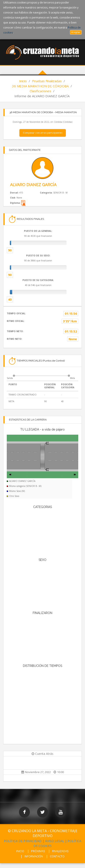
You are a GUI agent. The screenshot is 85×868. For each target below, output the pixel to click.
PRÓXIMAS (38, 851)
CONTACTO (57, 856)
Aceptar (76, 32)
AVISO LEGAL (55, 841)
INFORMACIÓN (34, 856)
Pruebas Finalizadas (47, 81)
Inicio (23, 81)
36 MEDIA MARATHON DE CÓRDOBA (40, 86)
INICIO (20, 851)
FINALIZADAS (60, 851)
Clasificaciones (40, 91)
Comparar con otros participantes (43, 133)
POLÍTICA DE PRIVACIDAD (23, 841)
